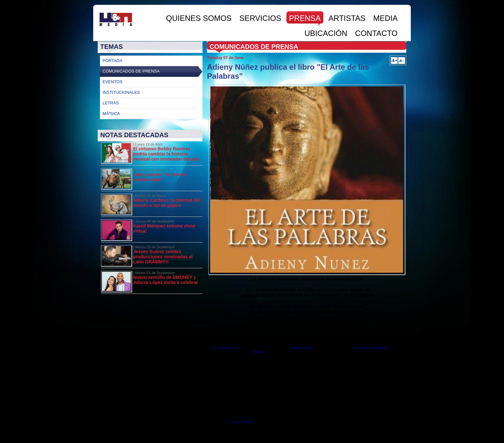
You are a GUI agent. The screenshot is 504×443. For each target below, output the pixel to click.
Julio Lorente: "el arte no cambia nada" (160, 177)
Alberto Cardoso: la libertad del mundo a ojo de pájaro (166, 203)
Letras (111, 103)
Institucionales (121, 92)
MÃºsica (111, 114)
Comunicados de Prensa (131, 71)
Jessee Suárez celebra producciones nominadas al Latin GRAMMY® (163, 257)
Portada (113, 61)
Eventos (113, 82)
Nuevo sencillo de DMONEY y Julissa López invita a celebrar (166, 280)
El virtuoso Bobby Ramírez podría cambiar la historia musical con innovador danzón (166, 154)
